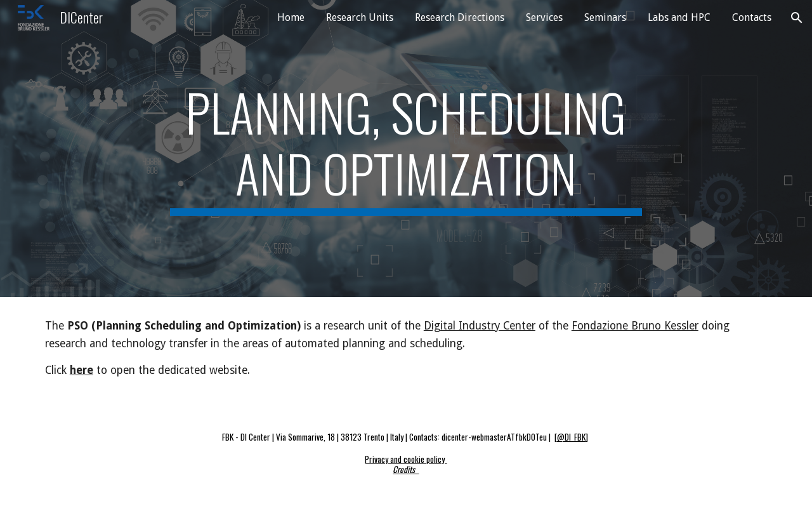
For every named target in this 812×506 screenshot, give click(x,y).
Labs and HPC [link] (679, 17)
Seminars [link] (605, 17)
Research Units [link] (360, 17)
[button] (797, 18)
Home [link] (291, 17)
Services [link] (544, 17)
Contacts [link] (752, 17)
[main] (406, 149)
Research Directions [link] (460, 17)
